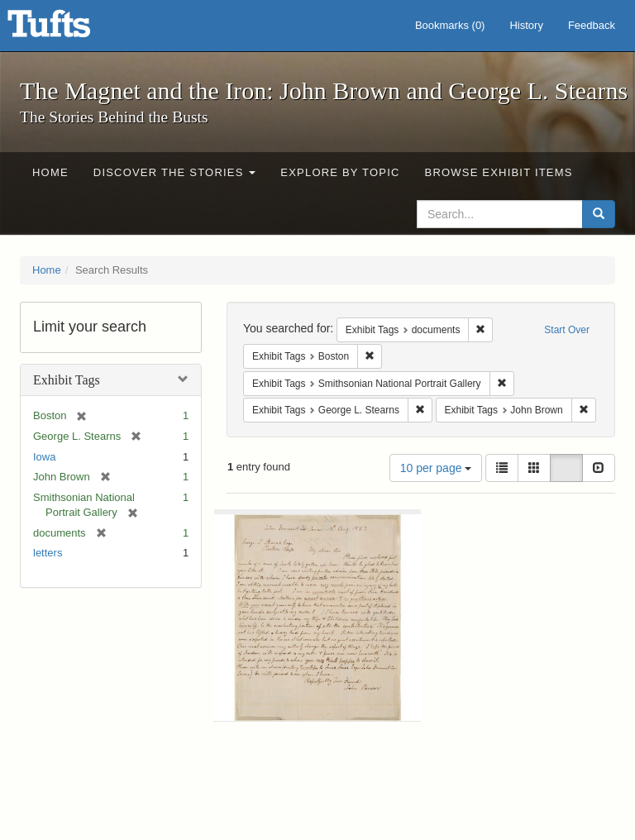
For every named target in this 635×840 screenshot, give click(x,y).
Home (50, 172)
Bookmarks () (450, 25)
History (526, 25)
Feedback (592, 25)
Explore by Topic (340, 172)
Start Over (567, 330)
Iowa (44, 457)
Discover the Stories (175, 172)
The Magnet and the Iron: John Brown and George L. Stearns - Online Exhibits (69, 29)
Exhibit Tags (67, 380)
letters (48, 553)
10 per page (436, 468)
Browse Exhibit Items (499, 172)
